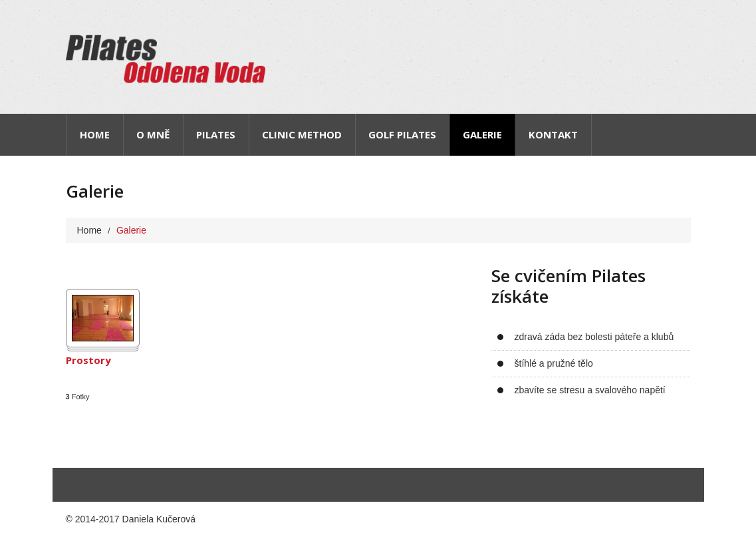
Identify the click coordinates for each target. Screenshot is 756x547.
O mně (153, 134)
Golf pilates (402, 134)
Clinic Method (302, 134)
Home (95, 134)
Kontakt (553, 134)
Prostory (88, 360)
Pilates (216, 134)
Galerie (482, 134)
